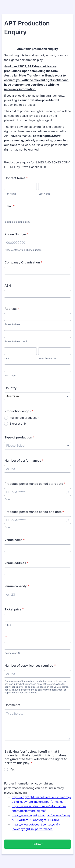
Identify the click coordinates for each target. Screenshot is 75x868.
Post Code (10, 376)
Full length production (25, 418)
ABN (8, 285)
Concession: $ (12, 653)
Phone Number (16, 234)
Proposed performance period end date (34, 512)
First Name (10, 194)
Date (7, 499)
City (7, 358)
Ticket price (14, 609)
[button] (67, 492)
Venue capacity (17, 586)
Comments (12, 705)
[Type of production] (37, 446)
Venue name (15, 540)
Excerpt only (18, 424)
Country (12, 388)
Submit (37, 844)
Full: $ (8, 625)
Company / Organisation (23, 262)
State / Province (47, 358)
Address (12, 309)
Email (10, 206)
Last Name (44, 194)
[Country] (37, 396)
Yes (12, 769)
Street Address (12, 324)
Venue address (16, 563)
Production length (19, 411)
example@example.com (17, 222)
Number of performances (24, 460)
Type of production (20, 437)
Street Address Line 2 (16, 341)
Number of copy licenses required (30, 665)
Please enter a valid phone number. (23, 250)
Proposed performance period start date (35, 484)
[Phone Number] (37, 243)
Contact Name (16, 178)
